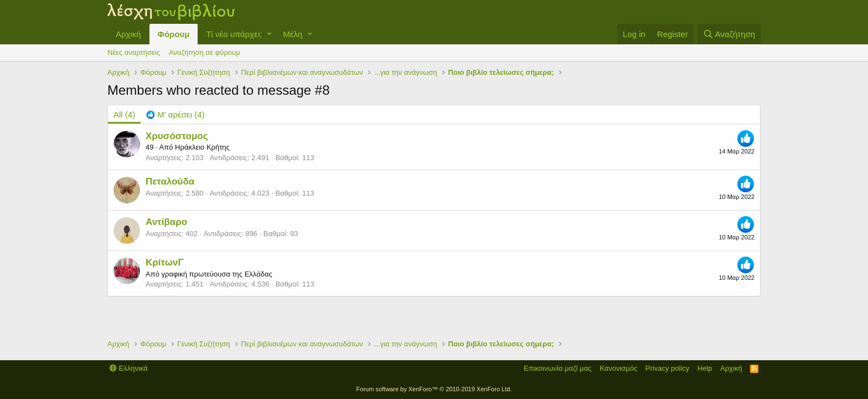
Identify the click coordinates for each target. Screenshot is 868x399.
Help (705, 368)
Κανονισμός (618, 368)
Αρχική (128, 34)
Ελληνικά (129, 368)
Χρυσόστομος (177, 136)
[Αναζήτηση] (729, 34)
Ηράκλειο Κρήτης (202, 147)
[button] (269, 34)
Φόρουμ (174, 34)
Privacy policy (667, 368)
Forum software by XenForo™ (434, 389)
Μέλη (293, 34)
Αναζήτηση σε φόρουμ (205, 52)
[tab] (175, 114)
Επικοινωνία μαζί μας (558, 368)
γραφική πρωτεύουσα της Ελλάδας (216, 274)
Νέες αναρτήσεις (134, 52)
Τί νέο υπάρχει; (234, 34)
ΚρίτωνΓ (165, 262)
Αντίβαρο (166, 222)
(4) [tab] (124, 114)
